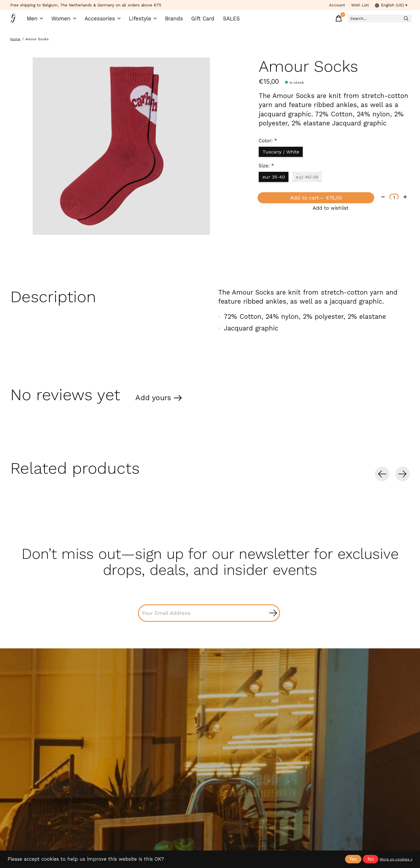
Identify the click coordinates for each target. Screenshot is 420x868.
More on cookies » (396, 859)
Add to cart (315, 206)
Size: (266, 171)
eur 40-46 (311, 182)
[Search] (370, 21)
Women (67, 21)
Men (38, 21)
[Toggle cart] (321, 20)
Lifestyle (142, 21)
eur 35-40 (275, 182)
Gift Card (200, 21)
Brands (172, 21)
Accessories (104, 21)
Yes (353, 859)
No (371, 859)
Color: (268, 145)
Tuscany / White (283, 156)
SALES (227, 21)
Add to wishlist (331, 219)
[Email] (209, 623)
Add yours (158, 405)
